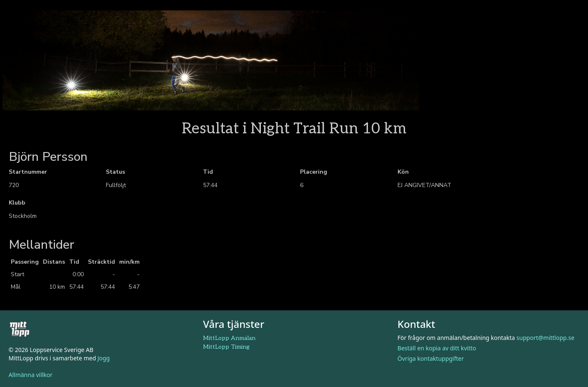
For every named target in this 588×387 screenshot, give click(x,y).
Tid (208, 172)
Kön (403, 172)
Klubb (17, 203)
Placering (314, 172)
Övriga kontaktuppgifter (431, 358)
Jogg (104, 358)
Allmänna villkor (31, 375)
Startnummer (28, 172)
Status (115, 172)
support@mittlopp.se (545, 338)
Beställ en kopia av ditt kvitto (437, 348)
